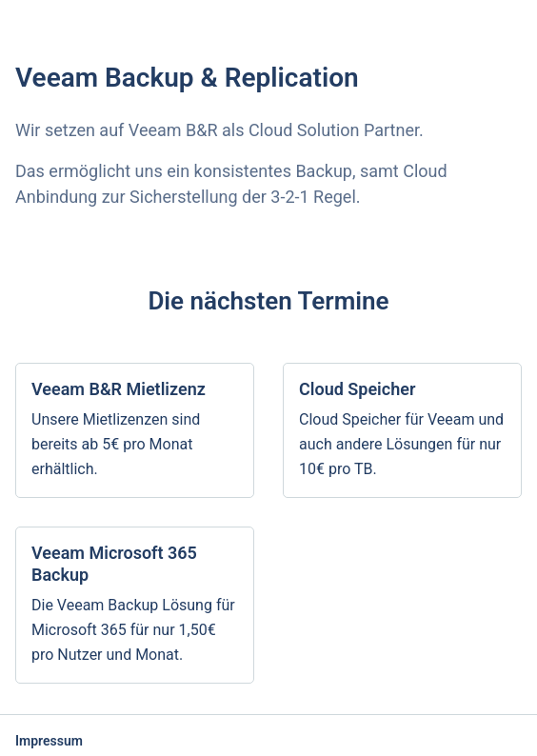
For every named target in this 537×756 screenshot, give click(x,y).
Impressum (49, 741)
